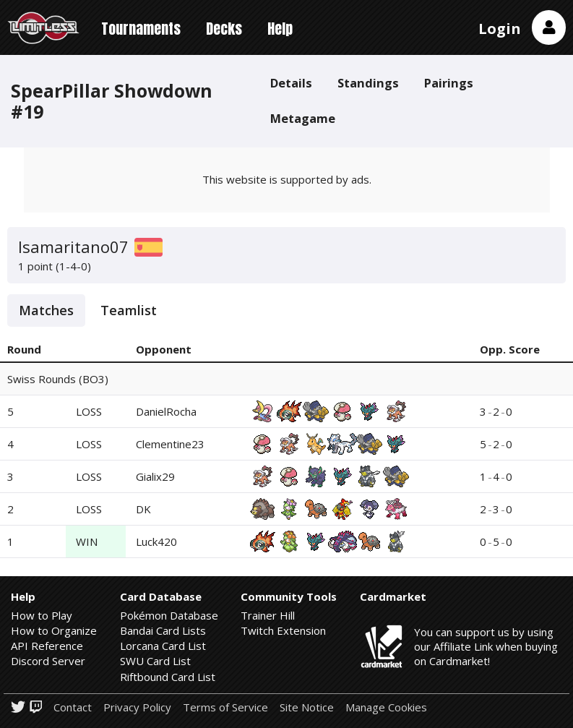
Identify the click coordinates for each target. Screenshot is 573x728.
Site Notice (307, 707)
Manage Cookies (386, 707)
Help (280, 29)
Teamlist (129, 310)
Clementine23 (170, 444)
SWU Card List (155, 661)
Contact (73, 707)
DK (143, 509)
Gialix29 (155, 476)
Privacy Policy (137, 707)
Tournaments (141, 29)
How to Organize (54, 630)
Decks (224, 29)
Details (291, 83)
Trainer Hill (268, 615)
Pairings (449, 83)
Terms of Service (225, 707)
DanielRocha (166, 411)
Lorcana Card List (163, 646)
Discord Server (48, 661)
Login (500, 29)
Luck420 (156, 541)
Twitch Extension (283, 630)
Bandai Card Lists (163, 630)
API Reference (47, 646)
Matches (46, 310)
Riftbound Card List (168, 677)
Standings (368, 83)
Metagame (303, 118)
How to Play (42, 615)
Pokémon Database (169, 615)
